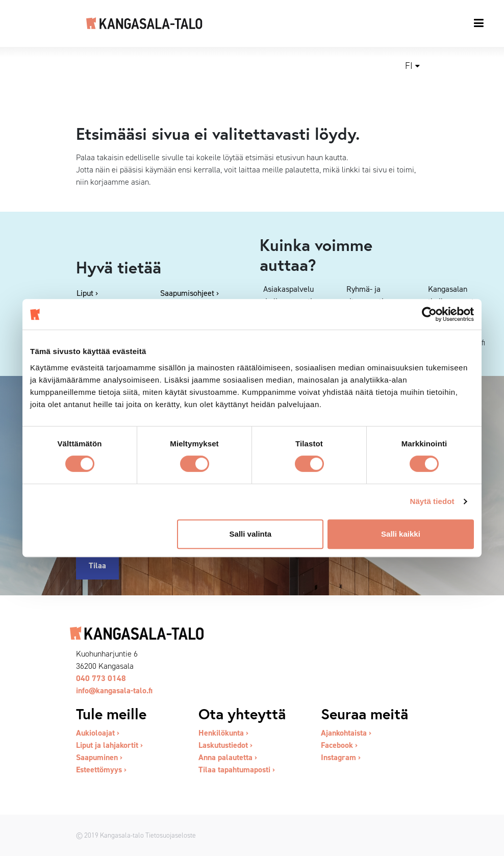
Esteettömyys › (101, 770)
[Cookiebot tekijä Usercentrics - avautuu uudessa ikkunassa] (429, 314)
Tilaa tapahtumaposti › (237, 770)
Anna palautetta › (228, 757)
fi (409, 66)
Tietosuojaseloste (171, 835)
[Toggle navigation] (479, 23)
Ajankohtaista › (346, 733)
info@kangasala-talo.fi (114, 690)
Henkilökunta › (223, 733)
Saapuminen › (99, 757)
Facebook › (339, 745)
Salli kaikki (401, 534)
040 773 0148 (101, 678)
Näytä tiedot (432, 501)
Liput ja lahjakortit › (109, 745)
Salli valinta (251, 534)
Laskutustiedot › (225, 745)
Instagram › (341, 757)
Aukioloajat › (98, 733)
